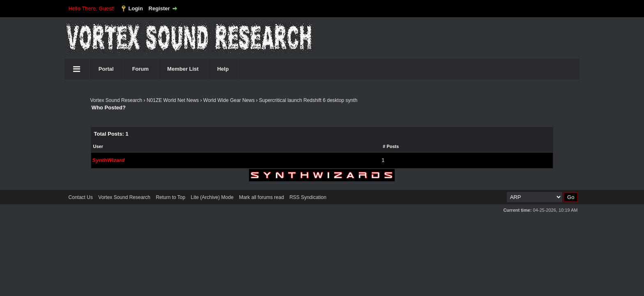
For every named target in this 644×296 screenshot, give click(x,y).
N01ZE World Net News (173, 100)
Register (159, 8)
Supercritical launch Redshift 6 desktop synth (308, 100)
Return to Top (170, 197)
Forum (140, 69)
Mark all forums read (261, 197)
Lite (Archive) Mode (212, 197)
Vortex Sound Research (116, 100)
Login (136, 8)
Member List (183, 69)
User (98, 146)
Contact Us (81, 197)
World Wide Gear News (229, 100)
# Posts (391, 146)
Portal (106, 69)
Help (223, 69)
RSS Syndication (308, 197)
